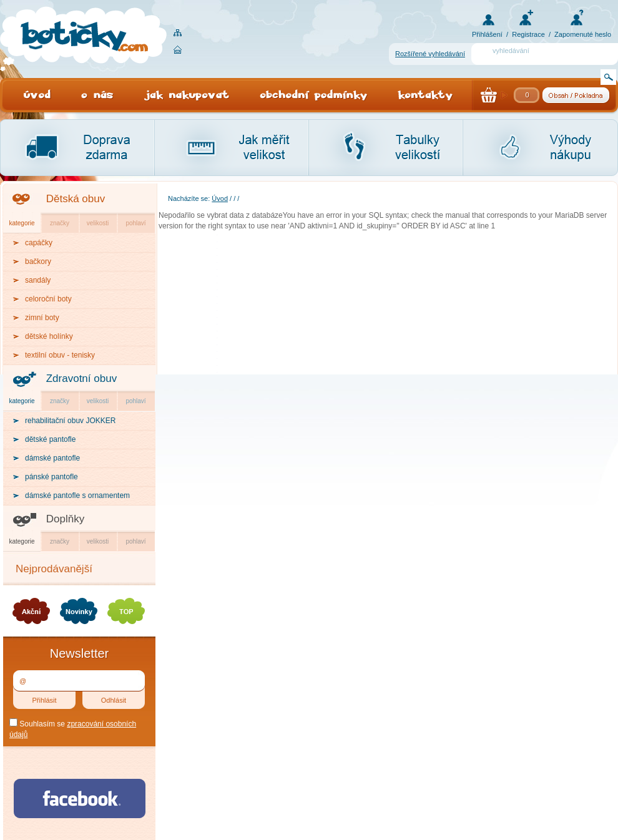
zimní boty (42, 318)
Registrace (528, 34)
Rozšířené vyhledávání (430, 54)
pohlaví (135, 223)
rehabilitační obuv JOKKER (70, 421)
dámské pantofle (52, 458)
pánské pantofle (51, 477)
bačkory (38, 261)
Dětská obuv (76, 199)
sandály (38, 280)
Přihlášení (487, 34)
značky (60, 223)
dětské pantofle (50, 439)
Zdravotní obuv (81, 378)
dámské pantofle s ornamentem (77, 496)
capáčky (39, 243)
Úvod (220, 198)
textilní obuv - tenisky (60, 355)
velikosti (98, 223)
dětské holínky (49, 336)
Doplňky (65, 519)
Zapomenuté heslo (583, 34)
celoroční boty (48, 299)
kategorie (22, 223)
